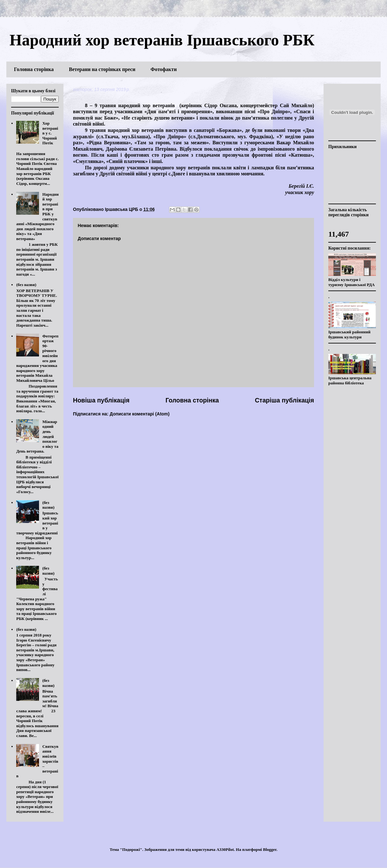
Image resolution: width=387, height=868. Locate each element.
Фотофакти (164, 69)
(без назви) (26, 285)
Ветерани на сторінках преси (102, 69)
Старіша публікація (284, 400)
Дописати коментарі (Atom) (140, 414)
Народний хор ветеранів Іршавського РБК (162, 40)
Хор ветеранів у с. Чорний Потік (50, 133)
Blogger (270, 849)
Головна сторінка (34, 69)
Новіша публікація (101, 400)
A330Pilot (225, 849)
